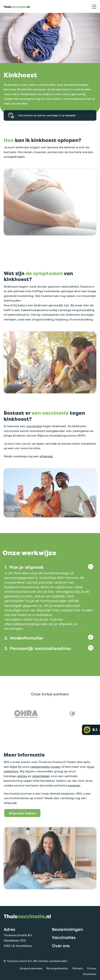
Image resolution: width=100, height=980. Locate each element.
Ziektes (8, 17)
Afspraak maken (22, 830)
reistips (22, 793)
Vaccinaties (64, 954)
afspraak (46, 473)
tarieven (74, 802)
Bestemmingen (67, 946)
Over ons (61, 963)
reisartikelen (41, 793)
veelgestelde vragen (45, 784)
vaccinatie (34, 443)
